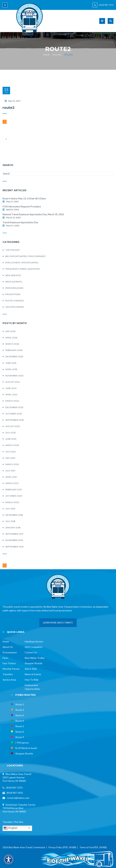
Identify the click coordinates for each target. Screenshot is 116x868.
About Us (8, 647)
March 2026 (12, 344)
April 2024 (11, 395)
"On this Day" (13, 250)
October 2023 (14, 414)
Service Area (9, 680)
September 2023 (15, 420)
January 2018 (13, 528)
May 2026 (10, 331)
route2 (57, 55)
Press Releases (14, 288)
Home (46, 55)
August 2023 (12, 426)
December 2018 (14, 515)
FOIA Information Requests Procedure (22, 207)
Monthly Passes (11, 669)
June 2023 (11, 439)
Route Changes (15, 301)
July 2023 (11, 433)
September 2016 (14, 547)
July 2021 (10, 471)
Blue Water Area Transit (19, 774)
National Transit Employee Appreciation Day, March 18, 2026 (33, 214)
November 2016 (14, 540)
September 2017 (14, 534)
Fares (5, 658)
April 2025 (11, 369)
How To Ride (32, 680)
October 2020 (14, 496)
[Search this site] (58, 174)
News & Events (14, 282)
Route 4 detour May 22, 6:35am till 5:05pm (24, 198)
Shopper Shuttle (34, 663)
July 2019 (10, 509)
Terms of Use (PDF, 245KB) (93, 847)
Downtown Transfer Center (21, 805)
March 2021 (12, 483)
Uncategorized (15, 307)
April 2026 (11, 338)
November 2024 (14, 376)
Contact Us (31, 652)
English (11, 828)
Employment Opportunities (22, 263)
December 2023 (14, 407)
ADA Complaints (34, 647)
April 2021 (11, 477)
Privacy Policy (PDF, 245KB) (62, 847)
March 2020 (12, 502)
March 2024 (12, 401)
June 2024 (11, 388)
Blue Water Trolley (35, 658)
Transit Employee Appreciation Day (20, 222)
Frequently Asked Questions (22, 269)
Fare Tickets (9, 663)
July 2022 (11, 452)
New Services (13, 275)
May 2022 (10, 458)
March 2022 (12, 464)
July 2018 (10, 521)
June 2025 (11, 363)
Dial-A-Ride (31, 669)
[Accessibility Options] (9, 859)
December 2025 (14, 356)
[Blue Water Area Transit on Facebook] (6, 7)
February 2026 (14, 350)
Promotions (13, 294)
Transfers (8, 674)
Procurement (10, 652)
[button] (111, 23)
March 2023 (12, 445)
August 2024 (13, 382)
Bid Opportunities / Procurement (25, 256)
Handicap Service (34, 641)
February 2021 (14, 490)
